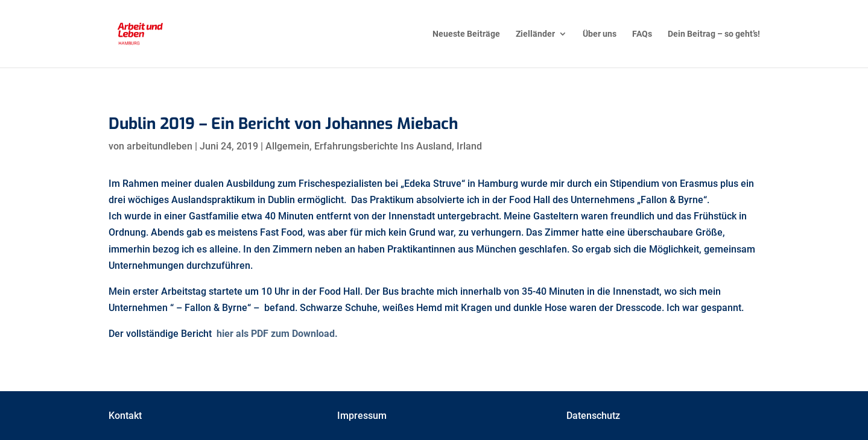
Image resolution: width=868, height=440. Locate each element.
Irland (469, 146)
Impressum (362, 416)
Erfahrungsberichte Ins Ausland (383, 146)
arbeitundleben (160, 146)
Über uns (600, 34)
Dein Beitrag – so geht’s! (714, 34)
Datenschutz (593, 416)
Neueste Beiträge (466, 34)
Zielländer (535, 34)
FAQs (642, 34)
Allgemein (287, 146)
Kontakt (125, 416)
